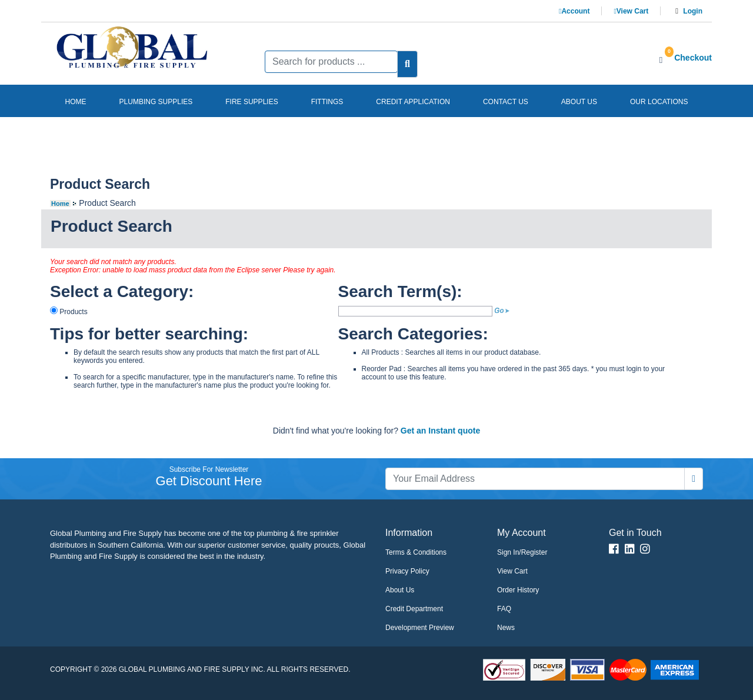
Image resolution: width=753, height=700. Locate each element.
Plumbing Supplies (156, 102)
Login (693, 11)
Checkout (693, 58)
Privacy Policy (407, 571)
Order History (518, 590)
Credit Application (413, 102)
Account (574, 11)
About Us (400, 590)
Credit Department (414, 609)
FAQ (504, 609)
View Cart (631, 11)
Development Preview (420, 628)
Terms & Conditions (416, 552)
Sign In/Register (522, 552)
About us (579, 102)
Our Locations (659, 102)
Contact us (506, 102)
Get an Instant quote (440, 431)
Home (76, 102)
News (506, 628)
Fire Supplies (251, 102)
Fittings (327, 102)
